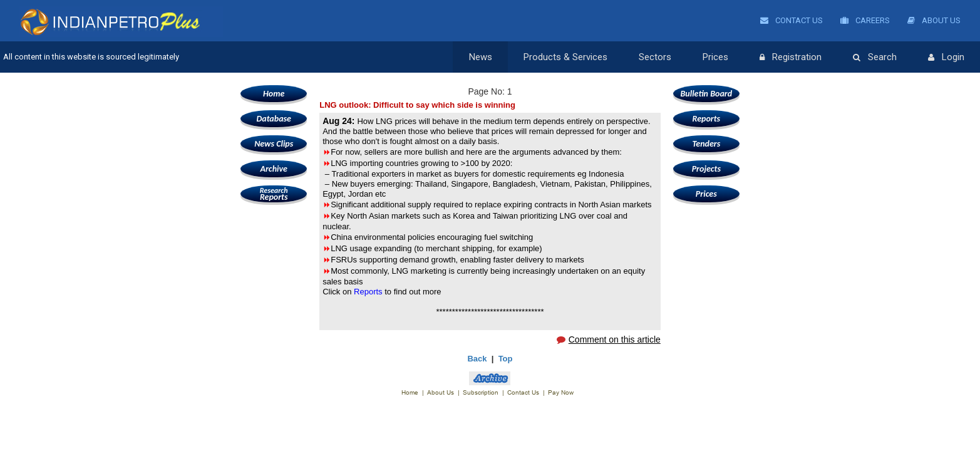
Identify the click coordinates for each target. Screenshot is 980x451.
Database (273, 119)
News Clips (274, 144)
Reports (274, 194)
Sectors (655, 57)
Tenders (706, 144)
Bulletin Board (707, 94)
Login (946, 58)
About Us (934, 20)
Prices (715, 57)
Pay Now (561, 392)
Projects (706, 169)
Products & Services (565, 57)
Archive (273, 169)
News (481, 57)
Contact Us (792, 20)
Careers (865, 20)
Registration (791, 58)
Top (506, 359)
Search (875, 58)
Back (477, 359)
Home (274, 94)
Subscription (481, 392)
